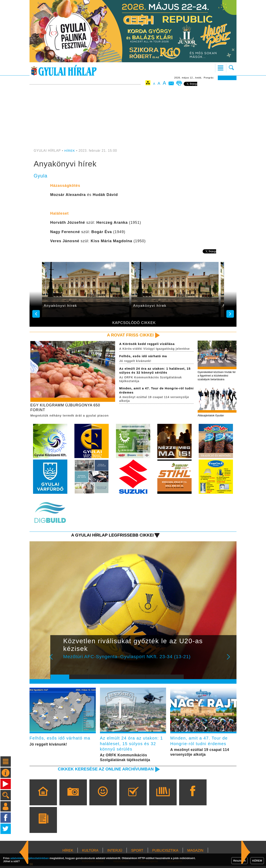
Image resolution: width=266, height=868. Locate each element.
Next (231, 660)
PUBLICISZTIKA (165, 853)
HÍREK (70, 151)
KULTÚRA (90, 853)
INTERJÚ (115, 853)
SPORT (137, 853)
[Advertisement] (133, 118)
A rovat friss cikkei (130, 335)
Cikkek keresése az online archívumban (104, 771)
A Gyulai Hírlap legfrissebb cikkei (111, 536)
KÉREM (257, 861)
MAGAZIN (195, 853)
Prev (57, 660)
